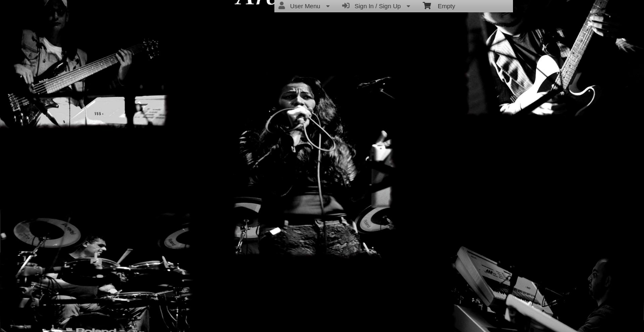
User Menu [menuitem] (304, 6)
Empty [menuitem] (439, 5)
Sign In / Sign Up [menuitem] (376, 6)
